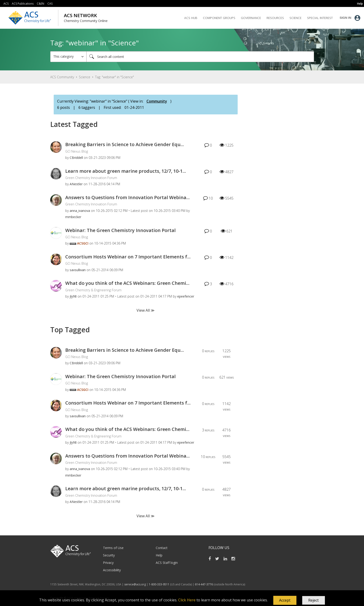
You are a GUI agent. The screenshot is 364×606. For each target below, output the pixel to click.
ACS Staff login (167, 563)
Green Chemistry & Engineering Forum (93, 290)
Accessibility (112, 570)
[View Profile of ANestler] (76, 184)
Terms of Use (113, 548)
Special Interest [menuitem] (320, 18)
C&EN (40, 4)
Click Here (187, 600)
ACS (6, 4)
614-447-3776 (204, 584)
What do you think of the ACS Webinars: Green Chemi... (127, 283)
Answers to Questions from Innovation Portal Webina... (128, 197)
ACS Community (62, 77)
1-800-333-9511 (159, 584)
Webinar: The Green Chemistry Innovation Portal (120, 230)
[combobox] (200, 57)
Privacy (108, 563)
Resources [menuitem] (275, 18)
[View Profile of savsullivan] (78, 270)
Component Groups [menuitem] (219, 18)
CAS (50, 4)
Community (157, 101)
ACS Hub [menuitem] (191, 18)
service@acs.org (135, 584)
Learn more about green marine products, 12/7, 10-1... (126, 171)
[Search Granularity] (68, 57)
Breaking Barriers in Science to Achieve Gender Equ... (125, 144)
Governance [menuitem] (251, 18)
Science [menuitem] (296, 18)
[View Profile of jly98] (73, 296)
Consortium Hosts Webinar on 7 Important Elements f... (128, 257)
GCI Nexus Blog (77, 151)
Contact (162, 548)
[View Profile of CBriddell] (76, 158)
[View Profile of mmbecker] (73, 217)
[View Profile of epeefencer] (186, 296)
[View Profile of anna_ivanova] (80, 211)
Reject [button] (313, 600)
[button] (285, 600)
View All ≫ (146, 310)
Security (109, 555)
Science (85, 77)
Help (159, 555)
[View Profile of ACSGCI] (83, 243)
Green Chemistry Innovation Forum (91, 178)
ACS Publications (23, 4)
